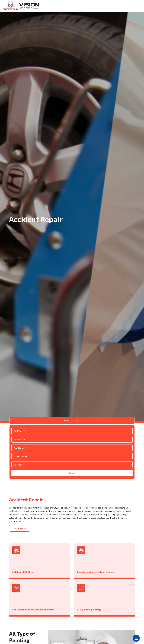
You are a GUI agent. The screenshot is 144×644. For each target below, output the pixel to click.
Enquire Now (20, 539)
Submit (72, 484)
